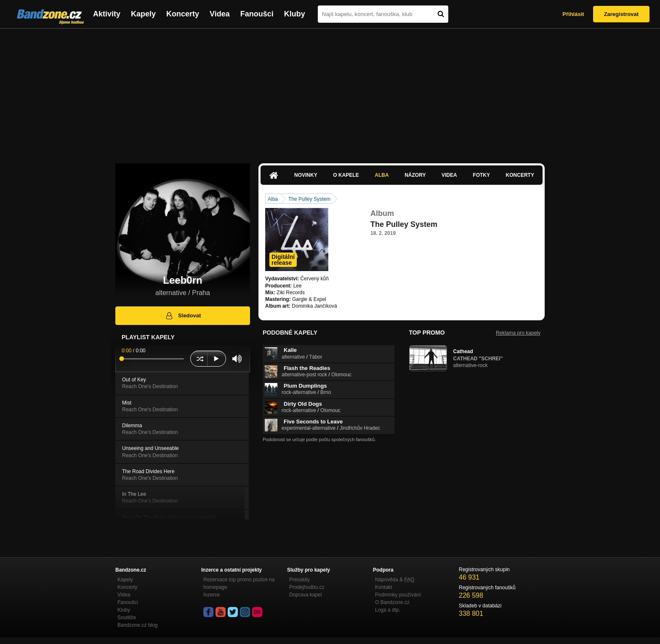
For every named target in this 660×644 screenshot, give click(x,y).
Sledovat (183, 316)
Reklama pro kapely (518, 333)
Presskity (299, 580)
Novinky (306, 175)
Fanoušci (257, 14)
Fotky (481, 175)
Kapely (143, 14)
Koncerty (183, 14)
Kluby (295, 14)
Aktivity (107, 14)
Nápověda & (395, 580)
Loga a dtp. (388, 610)
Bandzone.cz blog (137, 625)
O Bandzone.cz (392, 602)
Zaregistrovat (621, 14)
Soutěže (127, 617)
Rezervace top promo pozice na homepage (239, 583)
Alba (382, 175)
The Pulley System (309, 199)
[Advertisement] (330, 92)
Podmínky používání (398, 595)
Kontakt (384, 587)
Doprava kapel (305, 595)
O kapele (346, 175)
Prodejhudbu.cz (307, 587)
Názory (415, 175)
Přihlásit (573, 14)
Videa (220, 14)
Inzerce (212, 595)
